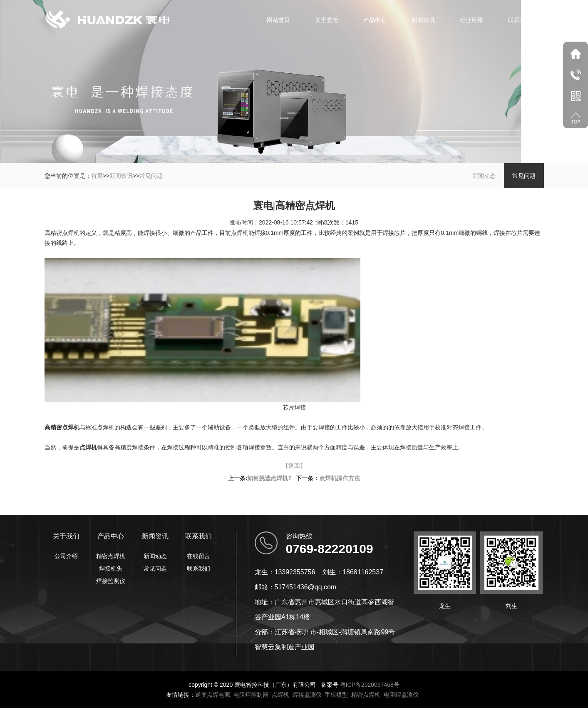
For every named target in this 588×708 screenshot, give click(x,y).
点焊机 (280, 695)
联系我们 (520, 20)
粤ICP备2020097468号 (370, 685)
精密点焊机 (111, 556)
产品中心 (375, 20)
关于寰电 (327, 20)
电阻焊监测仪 (401, 695)
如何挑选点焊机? (269, 478)
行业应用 (471, 20)
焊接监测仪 (111, 581)
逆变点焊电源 (213, 695)
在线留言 (198, 556)
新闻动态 (484, 176)
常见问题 (151, 176)
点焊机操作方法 (340, 478)
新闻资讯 (423, 20)
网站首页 (278, 20)
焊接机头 (111, 568)
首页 (97, 176)
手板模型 (336, 695)
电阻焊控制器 (251, 695)
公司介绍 (66, 556)
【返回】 (294, 466)
